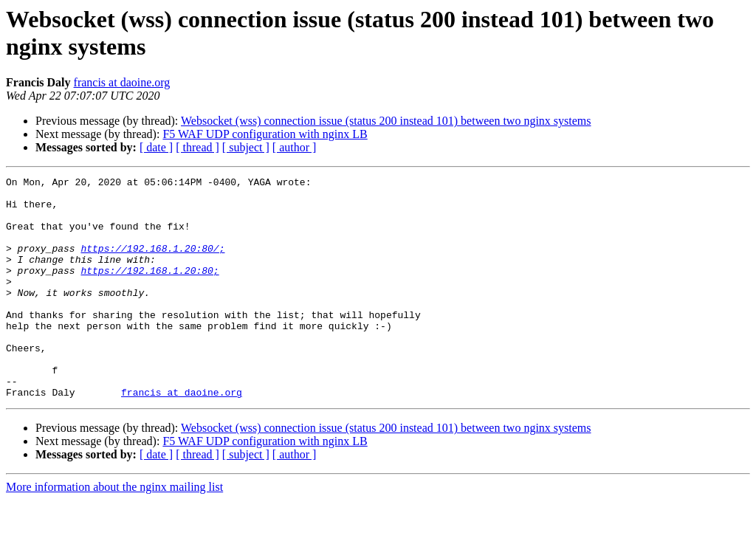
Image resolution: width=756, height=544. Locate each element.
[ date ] (156, 147)
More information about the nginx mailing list (114, 531)
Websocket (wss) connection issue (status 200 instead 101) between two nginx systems (386, 121)
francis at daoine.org (122, 82)
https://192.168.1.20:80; (150, 290)
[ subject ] (246, 147)
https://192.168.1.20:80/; (152, 264)
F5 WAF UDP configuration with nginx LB (265, 134)
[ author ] (295, 147)
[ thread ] (197, 147)
